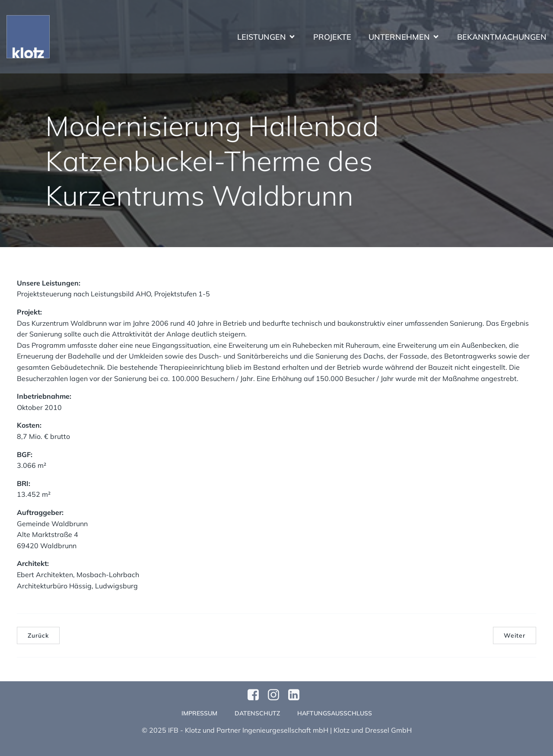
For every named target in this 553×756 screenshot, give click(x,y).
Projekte (332, 37)
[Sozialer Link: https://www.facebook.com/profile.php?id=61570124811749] (256, 695)
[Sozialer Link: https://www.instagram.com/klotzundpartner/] (277, 695)
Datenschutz (257, 713)
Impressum (199, 713)
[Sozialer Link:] (297, 695)
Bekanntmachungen (502, 37)
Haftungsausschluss (335, 713)
